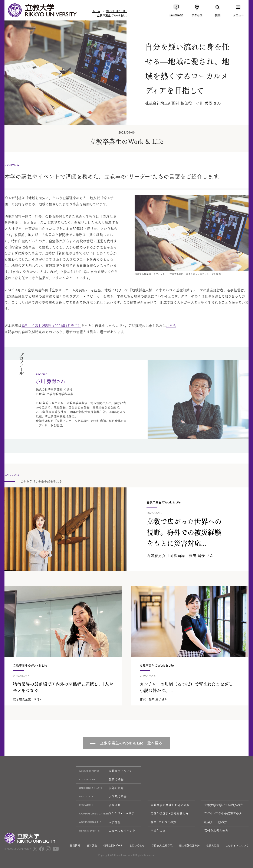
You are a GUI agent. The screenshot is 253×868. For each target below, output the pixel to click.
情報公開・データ (113, 846)
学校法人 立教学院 (162, 846)
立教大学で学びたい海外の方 (224, 805)
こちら (171, 325)
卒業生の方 (158, 830)
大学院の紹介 (101, 796)
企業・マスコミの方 (163, 822)
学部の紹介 (100, 788)
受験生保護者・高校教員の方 (169, 813)
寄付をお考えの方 (216, 830)
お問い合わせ (137, 846)
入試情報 (98, 822)
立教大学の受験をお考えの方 (170, 805)
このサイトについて (237, 846)
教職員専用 (213, 846)
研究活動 (98, 805)
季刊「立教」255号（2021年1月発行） (51, 325)
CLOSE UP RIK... (116, 10)
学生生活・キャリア (105, 813)
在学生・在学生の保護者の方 (223, 813)
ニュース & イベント (106, 831)
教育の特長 (100, 779)
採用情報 (75, 846)
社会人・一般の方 (216, 822)
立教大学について (104, 771)
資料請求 (92, 846)
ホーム (96, 10)
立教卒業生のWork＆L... (112, 15)
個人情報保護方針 (189, 846)
